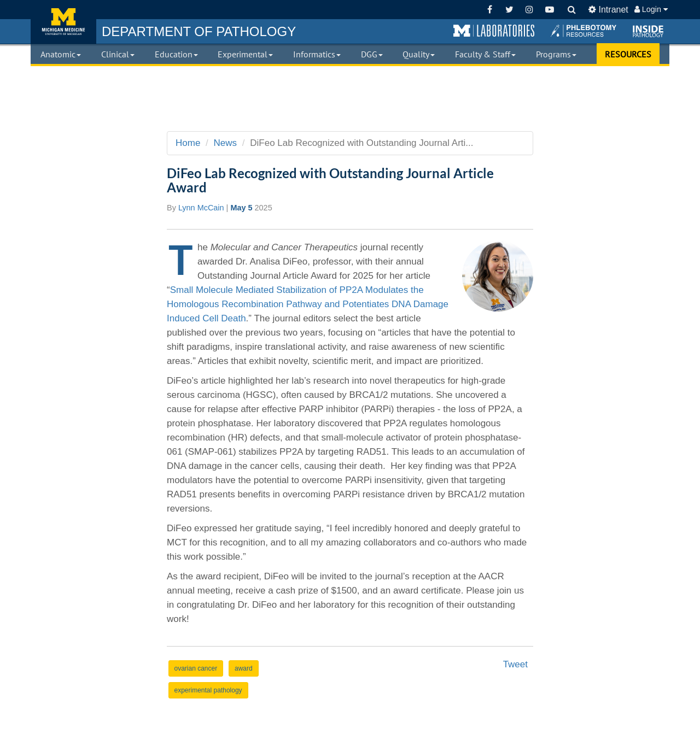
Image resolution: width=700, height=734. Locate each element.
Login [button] (651, 9)
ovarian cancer (196, 668)
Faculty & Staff (485, 54)
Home (188, 143)
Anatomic (61, 54)
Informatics (317, 54)
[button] (494, 31)
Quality (419, 54)
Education (176, 54)
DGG (372, 54)
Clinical (118, 54)
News (226, 143)
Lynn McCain (201, 208)
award (244, 668)
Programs (556, 54)
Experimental (245, 54)
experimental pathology (208, 690)
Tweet (515, 664)
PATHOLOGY (199, 31)
